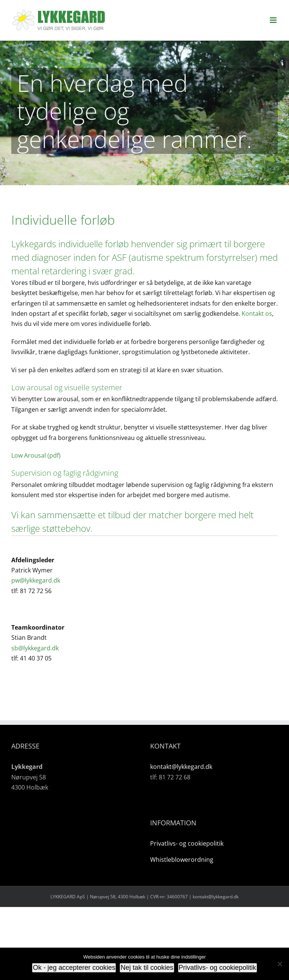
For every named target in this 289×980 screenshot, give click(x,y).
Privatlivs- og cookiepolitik (187, 843)
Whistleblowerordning (182, 860)
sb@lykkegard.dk (35, 648)
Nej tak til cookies (147, 968)
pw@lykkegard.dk (36, 580)
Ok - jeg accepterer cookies (74, 968)
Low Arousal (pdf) (36, 455)
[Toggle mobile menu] (274, 20)
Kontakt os (257, 313)
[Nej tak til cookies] (280, 964)
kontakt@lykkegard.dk (181, 767)
